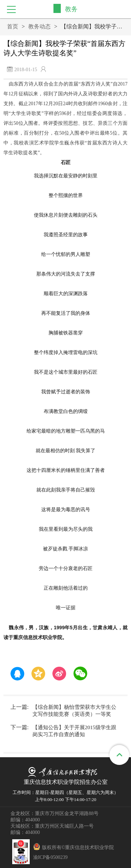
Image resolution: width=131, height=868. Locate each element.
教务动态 (39, 26)
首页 (13, 26)
